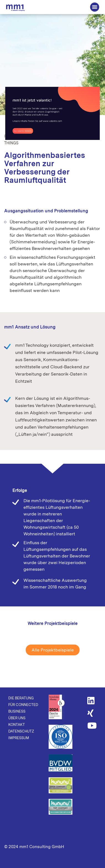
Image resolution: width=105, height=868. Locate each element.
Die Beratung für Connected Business (15, 8)
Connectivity (55, 136)
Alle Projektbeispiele (53, 650)
